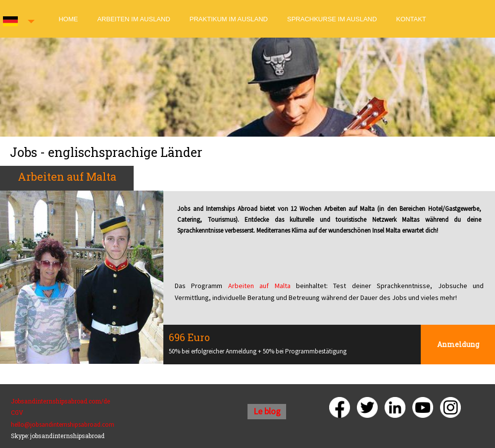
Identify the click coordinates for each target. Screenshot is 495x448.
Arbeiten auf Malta (259, 286)
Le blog (267, 411)
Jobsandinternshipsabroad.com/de (60, 401)
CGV (17, 412)
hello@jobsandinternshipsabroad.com (63, 424)
